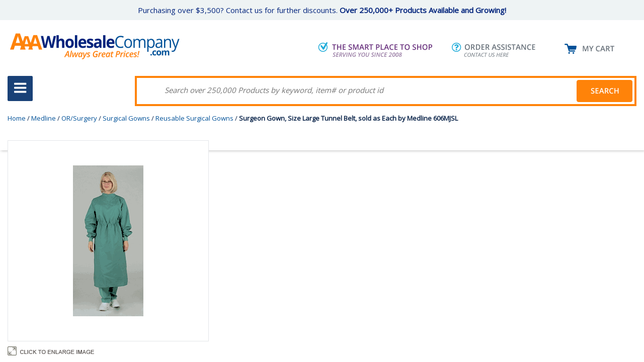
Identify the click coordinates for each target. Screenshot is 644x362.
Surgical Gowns (126, 118)
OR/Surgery (79, 118)
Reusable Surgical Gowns (194, 118)
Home (17, 118)
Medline (44, 118)
